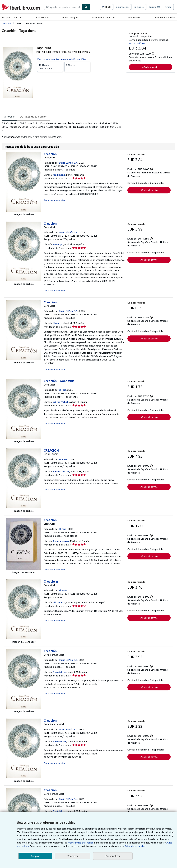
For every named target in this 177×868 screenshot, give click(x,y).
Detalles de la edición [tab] (34, 116)
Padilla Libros (61, 471)
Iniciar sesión (122, 7)
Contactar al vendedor (54, 200)
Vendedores (134, 17)
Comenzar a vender (165, 17)
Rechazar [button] (72, 856)
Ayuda (168, 7)
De (50, 67)
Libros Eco (59, 602)
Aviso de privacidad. (135, 846)
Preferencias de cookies (81, 843)
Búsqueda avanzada (13, 17)
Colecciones (43, 17)
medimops (59, 175)
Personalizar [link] (113, 856)
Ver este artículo (137, 43)
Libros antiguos (70, 17)
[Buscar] (86, 7)
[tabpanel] (62, 130)
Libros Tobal (60, 402)
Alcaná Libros (61, 541)
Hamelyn (58, 244)
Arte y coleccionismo (103, 17)
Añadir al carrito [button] (151, 67)
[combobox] (63, 7)
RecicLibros (60, 672)
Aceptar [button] (35, 856)
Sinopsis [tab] (10, 116)
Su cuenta (139, 7)
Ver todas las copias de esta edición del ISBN (62, 59)
